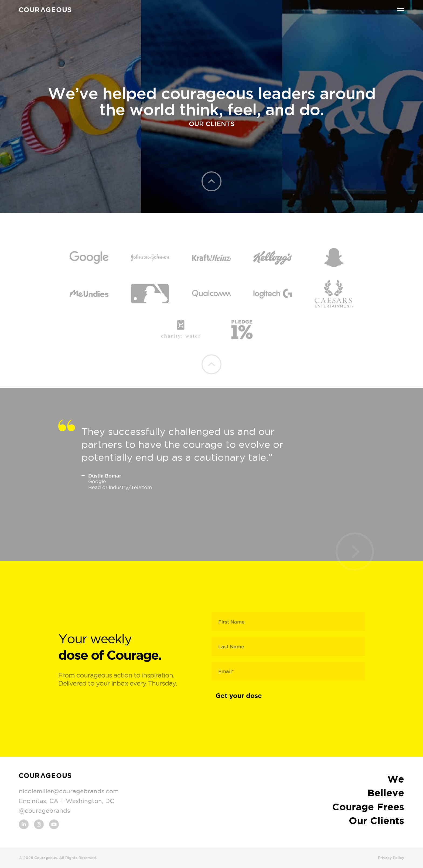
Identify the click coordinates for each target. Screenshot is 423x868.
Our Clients (376, 820)
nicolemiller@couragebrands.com (69, 791)
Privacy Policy (391, 858)
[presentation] (355, 552)
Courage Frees (368, 807)
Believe (386, 793)
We (396, 779)
